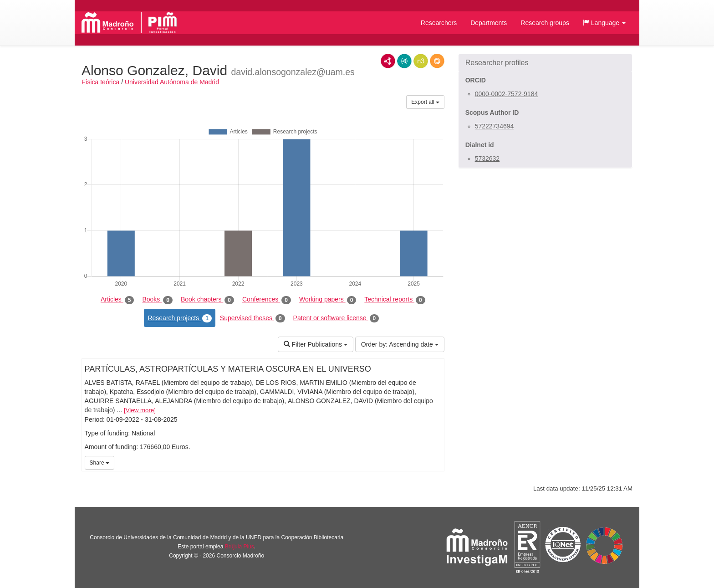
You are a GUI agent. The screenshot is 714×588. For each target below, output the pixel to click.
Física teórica (100, 82)
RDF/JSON (437, 61)
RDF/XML (388, 61)
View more (140, 410)
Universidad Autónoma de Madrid (172, 82)
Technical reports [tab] (395, 300)
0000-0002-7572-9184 (507, 94)
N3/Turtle (421, 61)
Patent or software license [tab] (336, 318)
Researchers (439, 23)
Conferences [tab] (267, 300)
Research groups (545, 23)
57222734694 (495, 126)
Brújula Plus (240, 547)
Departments (489, 23)
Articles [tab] (117, 300)
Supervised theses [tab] (252, 318)
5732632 (487, 159)
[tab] (545, 63)
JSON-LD (404, 61)
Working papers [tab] (328, 300)
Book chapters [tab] (207, 300)
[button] (604, 23)
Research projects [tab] (179, 318)
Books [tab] (157, 300)
